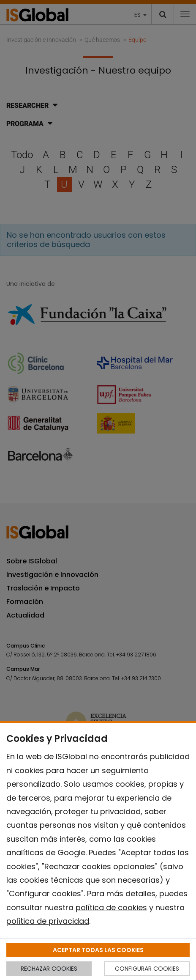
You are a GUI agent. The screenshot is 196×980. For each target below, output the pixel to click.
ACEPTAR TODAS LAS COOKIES (98, 950)
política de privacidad (48, 921)
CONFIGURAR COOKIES (147, 969)
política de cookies (111, 907)
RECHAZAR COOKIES (49, 969)
